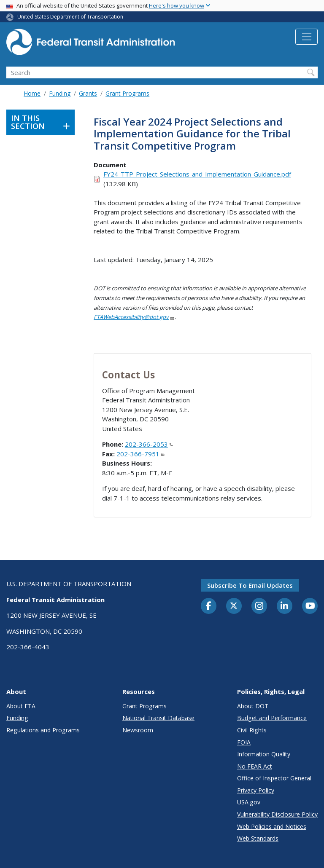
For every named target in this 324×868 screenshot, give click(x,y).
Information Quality (264, 754)
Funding (60, 93)
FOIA (244, 742)
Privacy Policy (256, 790)
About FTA (21, 706)
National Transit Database (158, 718)
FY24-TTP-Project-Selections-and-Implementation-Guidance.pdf (197, 174)
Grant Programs (127, 93)
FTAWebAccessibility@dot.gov (134, 317)
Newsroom (138, 730)
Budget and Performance (272, 718)
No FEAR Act (255, 766)
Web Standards (258, 838)
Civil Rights (252, 730)
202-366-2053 (149, 444)
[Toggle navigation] (306, 37)
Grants (88, 93)
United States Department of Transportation (70, 17)
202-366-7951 (140, 454)
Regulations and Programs (43, 730)
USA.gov (249, 802)
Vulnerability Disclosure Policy (277, 814)
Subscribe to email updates (250, 585)
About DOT (253, 706)
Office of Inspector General (274, 778)
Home (32, 93)
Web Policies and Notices (272, 826)
